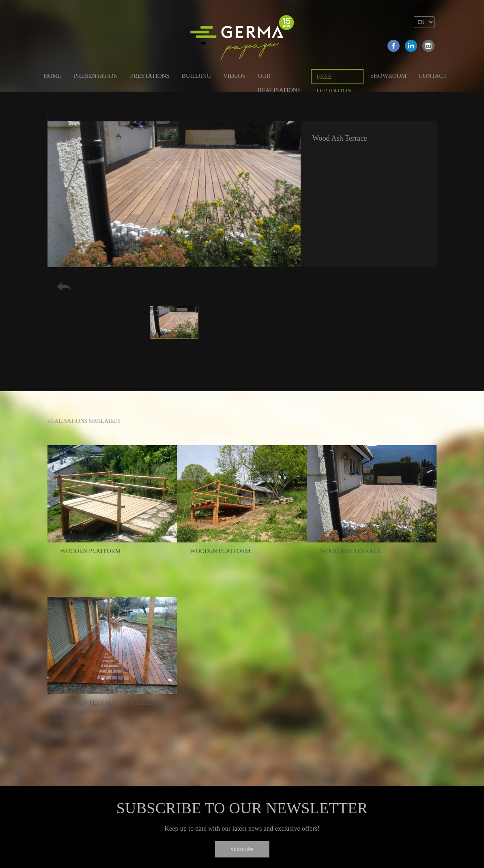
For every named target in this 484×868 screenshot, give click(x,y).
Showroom (388, 76)
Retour (64, 286)
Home (53, 76)
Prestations (150, 76)
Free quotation (334, 78)
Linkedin (411, 46)
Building (197, 76)
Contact (433, 76)
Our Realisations (279, 77)
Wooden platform (91, 551)
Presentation (96, 76)
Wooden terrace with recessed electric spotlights (113, 707)
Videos (234, 76)
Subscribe (242, 849)
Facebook (394, 46)
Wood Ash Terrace (350, 551)
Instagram (428, 46)
